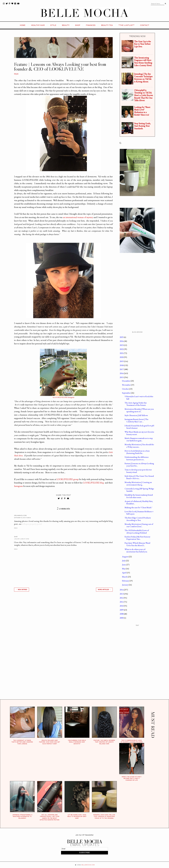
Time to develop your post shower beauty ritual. (138, 471)
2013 (122, 594)
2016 (122, 373)
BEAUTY (66, 25)
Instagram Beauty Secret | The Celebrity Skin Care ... (136, 420)
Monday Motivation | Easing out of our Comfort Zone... (139, 525)
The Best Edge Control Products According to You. (138, 519)
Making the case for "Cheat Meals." (138, 507)
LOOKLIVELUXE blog (93, 483)
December (126, 381)
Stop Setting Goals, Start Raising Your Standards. (142, 126)
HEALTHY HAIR (38, 25)
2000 (122, 618)
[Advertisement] (63, 627)
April (124, 573)
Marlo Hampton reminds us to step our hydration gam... (139, 439)
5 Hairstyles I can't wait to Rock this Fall (139, 398)
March (125, 577)
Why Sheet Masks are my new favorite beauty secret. (139, 433)
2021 (122, 353)
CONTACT (145, 25)
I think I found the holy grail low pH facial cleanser (139, 427)
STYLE (53, 25)
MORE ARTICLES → (104, 590)
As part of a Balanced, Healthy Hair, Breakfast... (139, 502)
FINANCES (91, 25)
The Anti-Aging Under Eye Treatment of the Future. (136, 404)
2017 (122, 369)
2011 (122, 602)
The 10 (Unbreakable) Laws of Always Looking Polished (137, 531)
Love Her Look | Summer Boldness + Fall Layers (139, 513)
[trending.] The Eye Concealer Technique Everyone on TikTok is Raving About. (143, 78)
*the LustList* (126, 25)
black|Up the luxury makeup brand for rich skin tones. (139, 496)
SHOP (78, 25)
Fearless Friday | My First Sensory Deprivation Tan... (137, 538)
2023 (122, 345)
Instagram (18, 486)
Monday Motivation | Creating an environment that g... (138, 483)
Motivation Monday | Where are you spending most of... (139, 410)
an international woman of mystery (78, 217)
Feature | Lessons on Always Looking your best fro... (139, 465)
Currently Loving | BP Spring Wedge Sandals (139, 490)
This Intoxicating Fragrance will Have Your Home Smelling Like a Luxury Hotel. (143, 61)
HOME (23, 25)
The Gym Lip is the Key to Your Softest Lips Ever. (143, 44)
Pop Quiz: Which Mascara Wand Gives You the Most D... (137, 544)
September (127, 393)
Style (16, 74)
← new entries (22, 590)
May (124, 569)
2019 (122, 361)
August (125, 557)
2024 (122, 341)
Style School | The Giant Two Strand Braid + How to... (139, 477)
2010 (122, 606)
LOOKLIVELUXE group (68, 479)
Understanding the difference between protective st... (137, 458)
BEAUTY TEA (107, 25)
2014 (122, 590)
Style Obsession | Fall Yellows (136, 415)
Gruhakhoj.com (20, 515)
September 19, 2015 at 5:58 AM (22, 518)
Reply (16, 528)
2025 (122, 337)
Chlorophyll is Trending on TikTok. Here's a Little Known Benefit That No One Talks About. (144, 95)
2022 (122, 349)
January (125, 585)
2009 (122, 610)
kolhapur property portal (32, 524)
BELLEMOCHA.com (88, 865)
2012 (122, 598)
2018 (122, 365)
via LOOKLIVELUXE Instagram (63, 397)
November (127, 385)
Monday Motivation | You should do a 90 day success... (139, 446)
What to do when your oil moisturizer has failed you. (136, 550)
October (126, 389)
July (124, 561)
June (124, 565)
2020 (122, 357)
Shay (16, 537)
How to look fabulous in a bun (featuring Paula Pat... (137, 452)
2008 (122, 614)
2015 (122, 377)
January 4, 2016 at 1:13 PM (22, 539)
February (126, 581)
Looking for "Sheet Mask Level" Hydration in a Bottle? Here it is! (142, 111)
